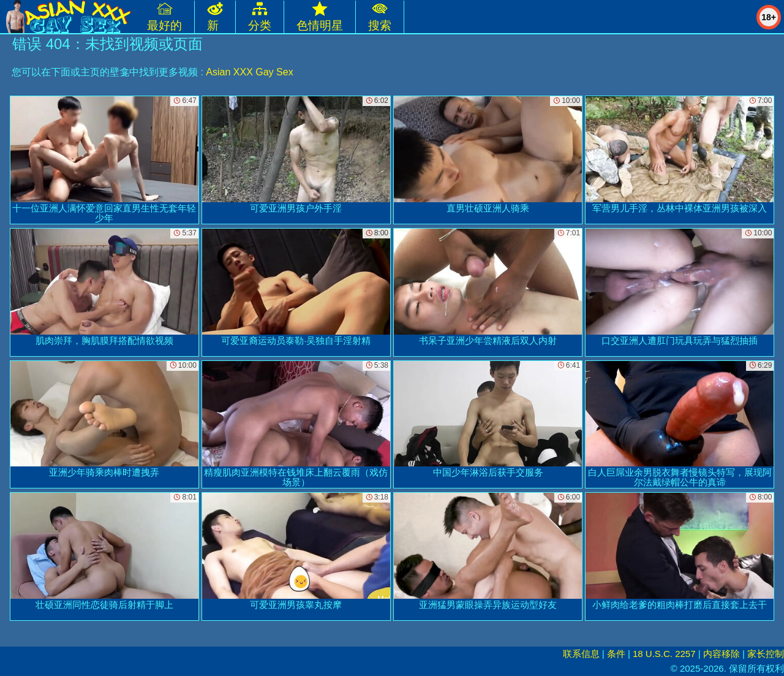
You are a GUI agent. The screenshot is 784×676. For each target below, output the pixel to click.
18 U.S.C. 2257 (664, 654)
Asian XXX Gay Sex (249, 72)
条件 (616, 654)
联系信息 (581, 654)
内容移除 (722, 654)
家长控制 (766, 654)
